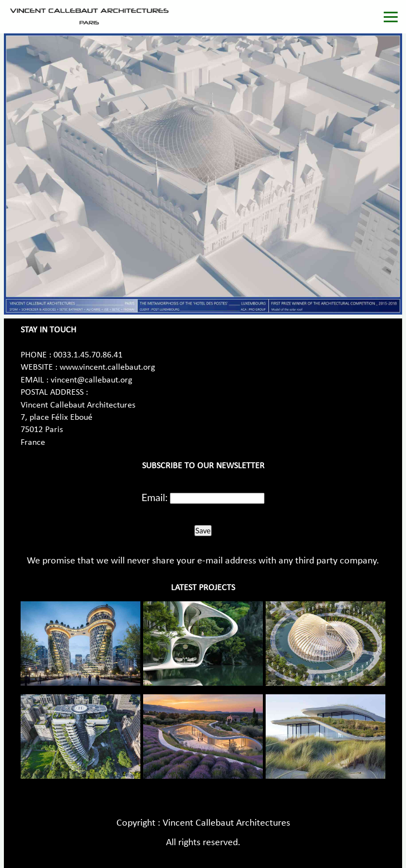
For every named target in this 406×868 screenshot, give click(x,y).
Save (203, 531)
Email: (155, 497)
